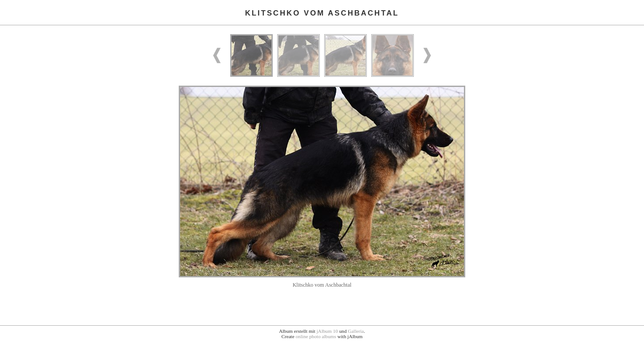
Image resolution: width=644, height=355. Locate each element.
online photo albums (316, 336)
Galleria (356, 331)
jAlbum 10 (327, 331)
